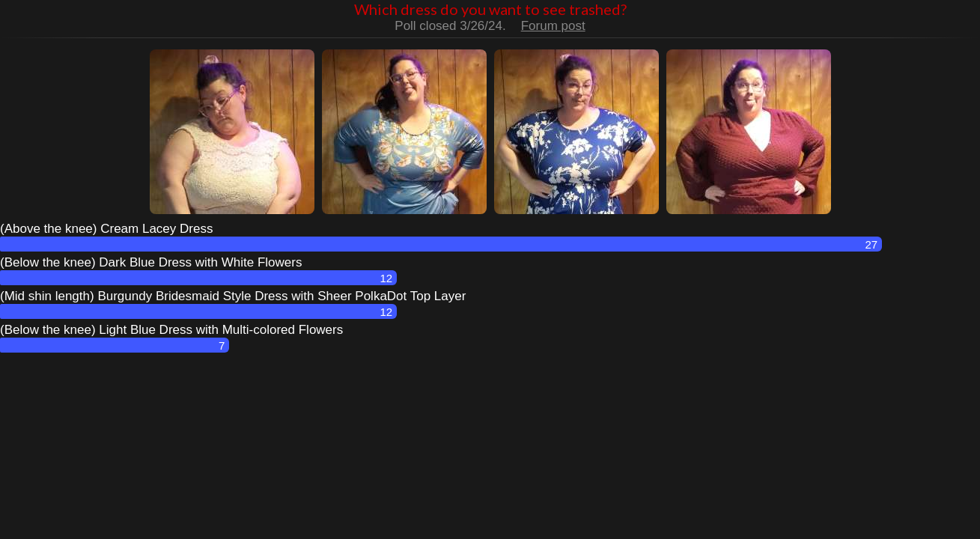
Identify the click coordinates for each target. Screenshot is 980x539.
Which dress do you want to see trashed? (490, 9)
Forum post (553, 26)
